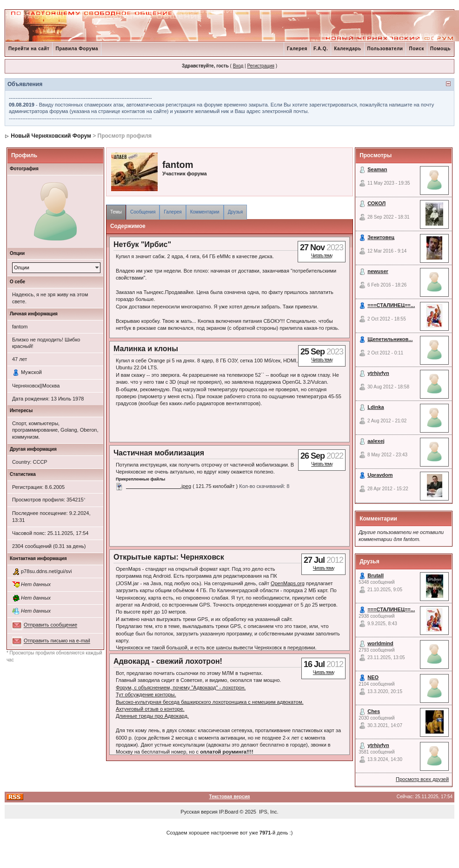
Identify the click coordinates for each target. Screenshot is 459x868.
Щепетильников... (390, 339)
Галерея (297, 49)
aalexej (376, 441)
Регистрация (260, 66)
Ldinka (376, 407)
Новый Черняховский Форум (51, 136)
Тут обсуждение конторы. (146, 694)
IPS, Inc (268, 812)
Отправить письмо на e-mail (57, 641)
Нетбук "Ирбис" (142, 244)
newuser (378, 271)
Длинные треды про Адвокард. (152, 716)
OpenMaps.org (288, 583)
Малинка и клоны (146, 349)
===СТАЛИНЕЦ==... (391, 305)
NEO (373, 677)
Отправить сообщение (50, 625)
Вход (238, 66)
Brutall (376, 575)
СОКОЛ (376, 203)
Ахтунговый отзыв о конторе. (150, 709)
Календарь (347, 49)
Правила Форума (77, 49)
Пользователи (385, 49)
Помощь (440, 49)
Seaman (377, 169)
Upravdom (380, 475)
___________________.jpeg (159, 486)
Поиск (416, 49)
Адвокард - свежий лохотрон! (168, 661)
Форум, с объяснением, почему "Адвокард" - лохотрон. (181, 688)
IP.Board (229, 812)
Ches (374, 711)
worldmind (380, 643)
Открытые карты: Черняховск (169, 557)
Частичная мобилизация (159, 453)
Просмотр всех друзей (422, 779)
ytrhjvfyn (378, 373)
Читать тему (322, 256)
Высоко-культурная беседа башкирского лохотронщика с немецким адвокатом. (210, 702)
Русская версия (199, 812)
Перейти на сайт (29, 49)
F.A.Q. (321, 49)
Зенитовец (381, 237)
